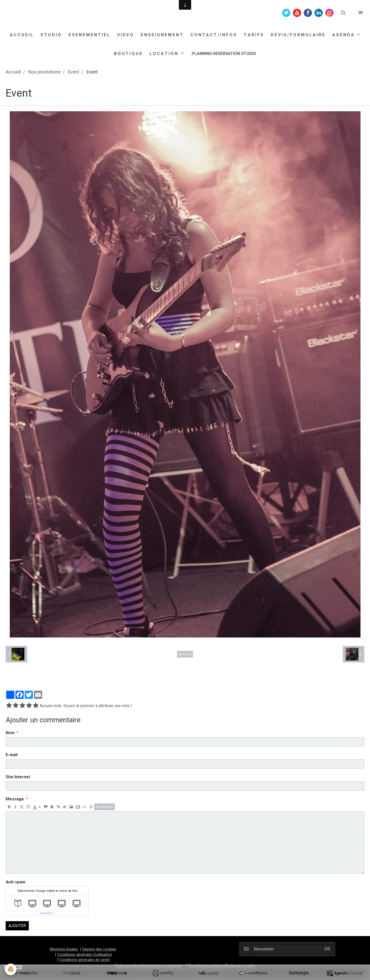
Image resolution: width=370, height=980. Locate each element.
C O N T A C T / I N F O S (213, 35)
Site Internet (18, 777)
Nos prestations (44, 72)
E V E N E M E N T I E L (89, 35)
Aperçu (105, 807)
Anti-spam (16, 882)
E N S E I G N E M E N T (162, 35)
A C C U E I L (21, 35)
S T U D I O (51, 35)
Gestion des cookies (99, 949)
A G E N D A (344, 35)
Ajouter (17, 926)
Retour (185, 654)
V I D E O (125, 35)
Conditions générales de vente (85, 960)
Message (15, 799)
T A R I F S (253, 35)
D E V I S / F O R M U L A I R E (298, 35)
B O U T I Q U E (128, 54)
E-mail (12, 755)
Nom (10, 733)
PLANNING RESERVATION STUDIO (224, 54)
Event (74, 72)
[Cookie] (11, 969)
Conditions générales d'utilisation (85, 955)
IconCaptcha (46, 913)
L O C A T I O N (164, 54)
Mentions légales (64, 949)
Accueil (13, 72)
